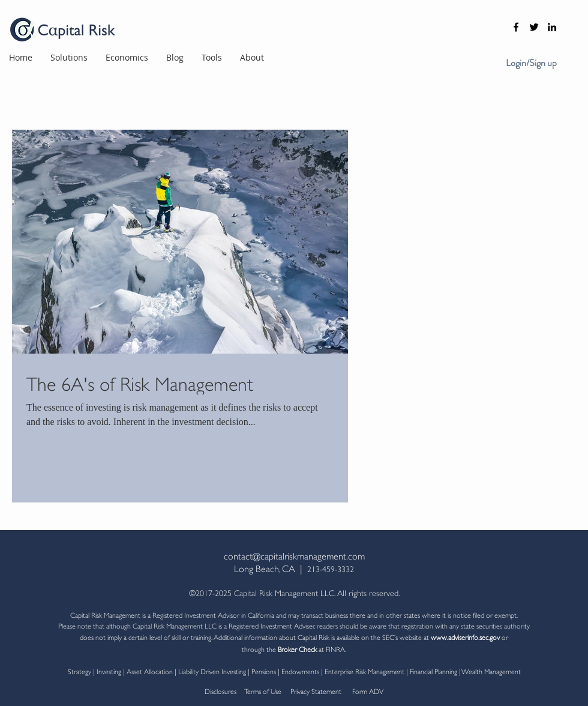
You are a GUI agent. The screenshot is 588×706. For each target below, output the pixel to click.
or (504, 637)
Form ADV (367, 691)
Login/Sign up (531, 63)
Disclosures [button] (220, 691)
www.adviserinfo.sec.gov (465, 637)
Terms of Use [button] (263, 691)
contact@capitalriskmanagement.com (294, 555)
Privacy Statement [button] (318, 691)
